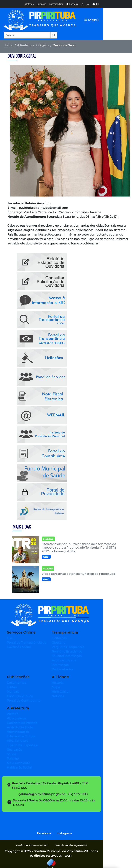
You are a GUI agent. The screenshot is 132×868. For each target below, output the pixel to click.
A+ (83, 4)
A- (88, 4)
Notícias (73, 692)
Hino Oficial (75, 687)
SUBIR (75, 847)
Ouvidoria (41, 4)
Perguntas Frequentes (83, 647)
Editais (12, 683)
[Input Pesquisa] (27, 35)
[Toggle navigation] (121, 20)
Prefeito (13, 710)
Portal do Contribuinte (24, 696)
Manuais (13, 687)
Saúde (11, 745)
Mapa (71, 683)
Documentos (16, 678)
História (72, 678)
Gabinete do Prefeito (22, 719)
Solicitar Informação (81, 656)
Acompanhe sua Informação (87, 661)
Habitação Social (19, 759)
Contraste (73, 4)
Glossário (73, 643)
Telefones (29, 4)
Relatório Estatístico (82, 652)
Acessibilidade (56, 4)
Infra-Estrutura (18, 736)
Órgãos (44, 45)
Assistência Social (20, 723)
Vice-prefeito (16, 714)
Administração (18, 728)
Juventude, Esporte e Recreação (30, 741)
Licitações (74, 638)
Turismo (13, 750)
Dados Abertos (77, 665)
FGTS (11, 638)
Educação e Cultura (21, 732)
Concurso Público (20, 692)
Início (9, 45)
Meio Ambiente (18, 754)
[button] (54, 35)
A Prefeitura (26, 45)
